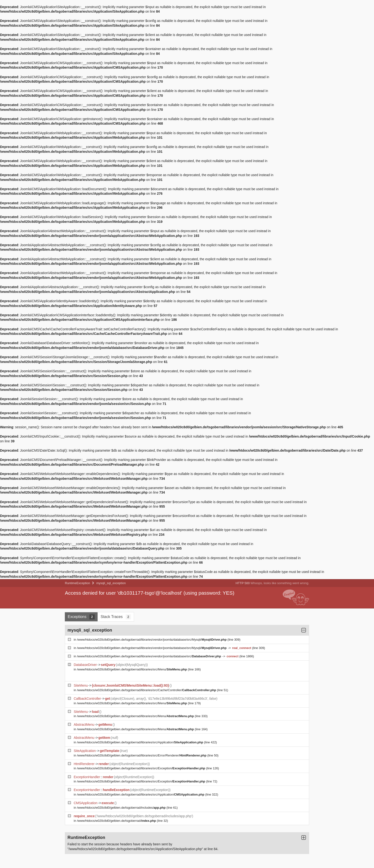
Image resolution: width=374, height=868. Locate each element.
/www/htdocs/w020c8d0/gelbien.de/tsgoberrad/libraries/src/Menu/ (132, 669)
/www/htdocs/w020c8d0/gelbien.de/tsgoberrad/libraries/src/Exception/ (142, 768)
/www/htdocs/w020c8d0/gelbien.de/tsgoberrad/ (117, 821)
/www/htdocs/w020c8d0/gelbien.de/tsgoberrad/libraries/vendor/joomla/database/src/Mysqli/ (152, 640)
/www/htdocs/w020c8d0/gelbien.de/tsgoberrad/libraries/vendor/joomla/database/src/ (150, 656)
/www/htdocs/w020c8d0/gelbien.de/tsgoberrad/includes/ (122, 808)
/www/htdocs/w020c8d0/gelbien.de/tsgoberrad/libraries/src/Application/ (141, 742)
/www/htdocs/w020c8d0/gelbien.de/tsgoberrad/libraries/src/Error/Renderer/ (142, 755)
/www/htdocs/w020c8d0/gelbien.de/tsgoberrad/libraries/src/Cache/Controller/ (147, 690)
